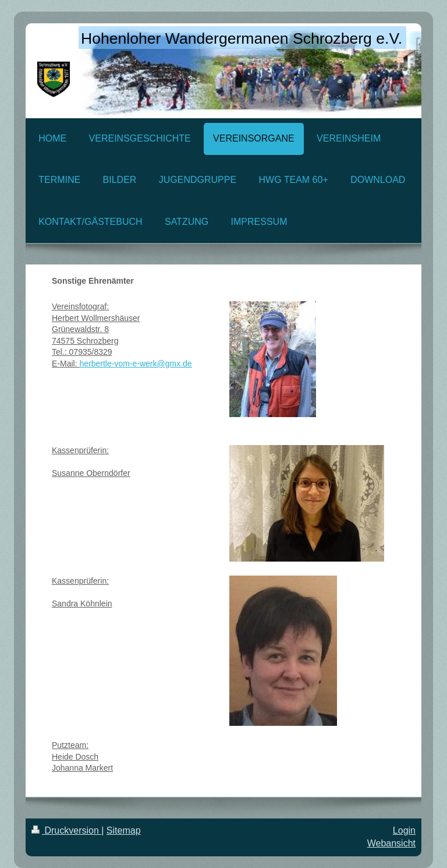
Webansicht (391, 843)
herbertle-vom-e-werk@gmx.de (135, 364)
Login (404, 830)
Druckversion (66, 830)
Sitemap (124, 830)
